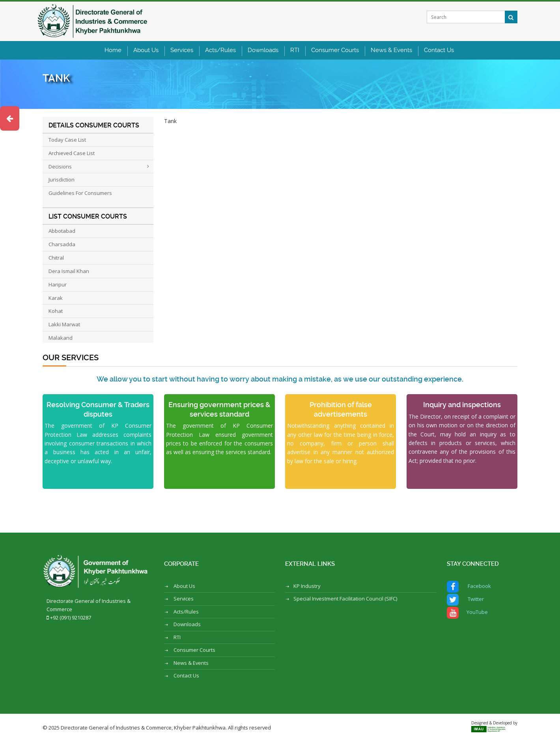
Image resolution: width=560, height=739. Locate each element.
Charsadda (62, 244)
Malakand (61, 338)
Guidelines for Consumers (80, 193)
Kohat (56, 311)
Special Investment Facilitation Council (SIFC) (345, 599)
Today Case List (67, 140)
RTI (295, 50)
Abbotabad (62, 231)
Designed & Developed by (494, 725)
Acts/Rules (220, 50)
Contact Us (439, 50)
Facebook (469, 587)
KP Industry (307, 586)
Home (113, 50)
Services (182, 50)
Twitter (465, 600)
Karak (56, 298)
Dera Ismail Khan (69, 271)
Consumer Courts (335, 50)
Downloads (263, 50)
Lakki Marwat (64, 324)
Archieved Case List (72, 153)
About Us (146, 50)
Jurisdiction (62, 180)
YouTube (467, 613)
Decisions (60, 167)
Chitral (56, 258)
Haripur (58, 284)
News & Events (391, 50)
